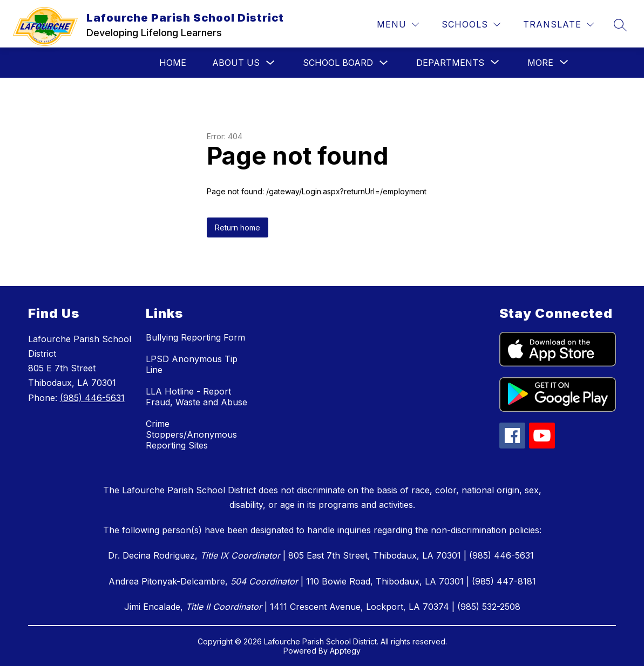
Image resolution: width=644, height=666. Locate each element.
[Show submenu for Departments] (450, 63)
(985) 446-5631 (92, 398)
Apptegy (345, 651)
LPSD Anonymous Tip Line (192, 364)
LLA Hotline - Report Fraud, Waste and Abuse (196, 397)
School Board (338, 63)
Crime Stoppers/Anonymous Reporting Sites (191, 434)
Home (173, 63)
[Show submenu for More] (540, 63)
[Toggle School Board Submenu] (384, 63)
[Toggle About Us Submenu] (270, 63)
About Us (236, 63)
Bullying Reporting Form (195, 337)
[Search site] (620, 25)
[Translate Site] (558, 25)
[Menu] (398, 25)
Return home (238, 227)
